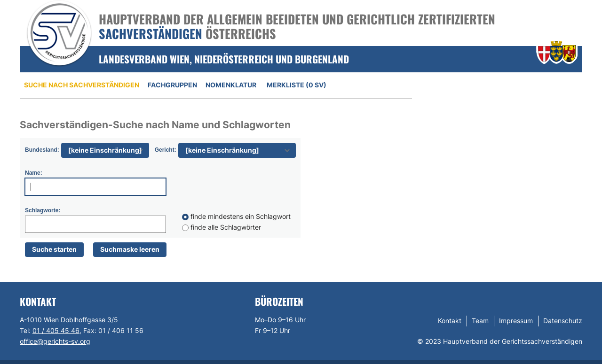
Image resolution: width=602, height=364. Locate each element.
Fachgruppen (172, 85)
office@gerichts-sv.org (55, 341)
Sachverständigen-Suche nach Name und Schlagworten (155, 125)
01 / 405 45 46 (56, 330)
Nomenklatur (231, 85)
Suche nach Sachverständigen (82, 85)
